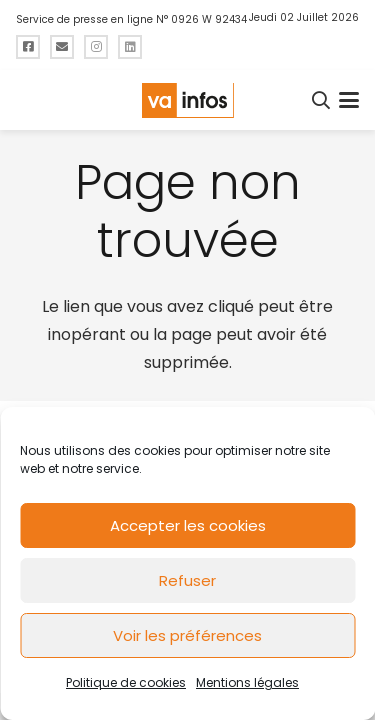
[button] (322, 100)
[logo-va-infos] (187, 100)
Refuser (187, 580)
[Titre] (28, 47)
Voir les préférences (187, 635)
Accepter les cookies (188, 525)
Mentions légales (247, 682)
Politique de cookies (126, 682)
